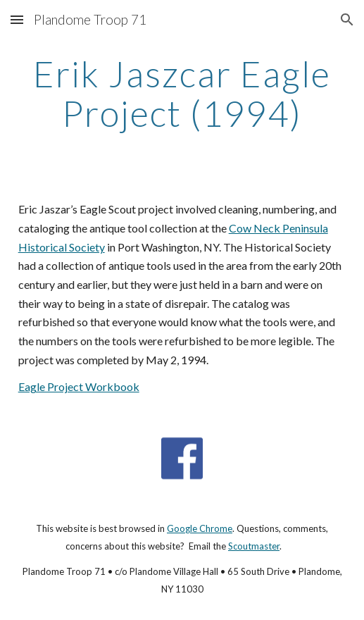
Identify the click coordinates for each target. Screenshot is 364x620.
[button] (17, 19)
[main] (182, 93)
